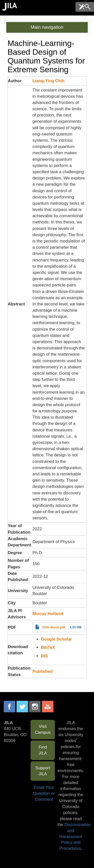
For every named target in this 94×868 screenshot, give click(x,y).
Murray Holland (48, 614)
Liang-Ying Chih (49, 81)
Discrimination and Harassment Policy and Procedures (75, 837)
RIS (44, 656)
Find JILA (43, 750)
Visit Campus (43, 729)
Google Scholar (56, 639)
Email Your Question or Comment (44, 793)
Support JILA (43, 771)
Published (43, 671)
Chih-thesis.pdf (54, 627)
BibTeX (48, 647)
